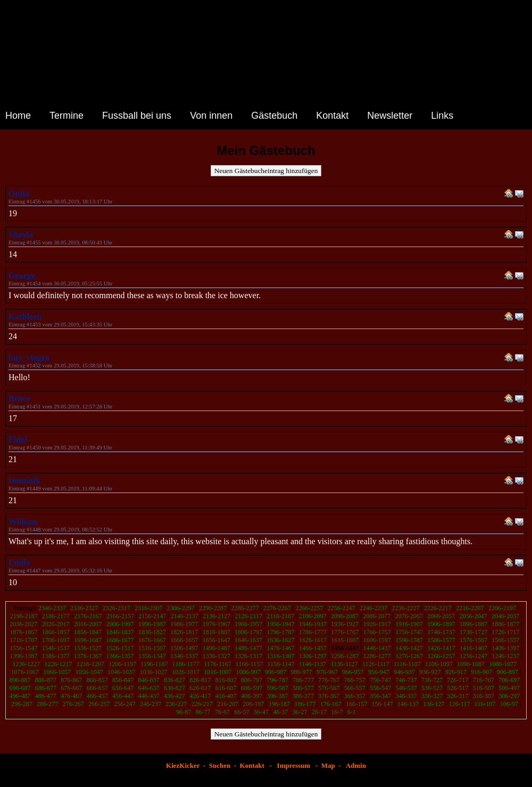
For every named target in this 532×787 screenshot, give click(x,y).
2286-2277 (245, 608)
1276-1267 (409, 656)
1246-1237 (505, 656)
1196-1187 (154, 664)
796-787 (278, 680)
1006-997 (248, 672)
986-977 (302, 672)
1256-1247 (473, 656)
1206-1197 (122, 664)
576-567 (329, 688)
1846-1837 (120, 632)
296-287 (22, 704)
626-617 (200, 688)
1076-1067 (25, 672)
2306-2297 (181, 608)
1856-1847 (88, 632)
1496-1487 (217, 648)
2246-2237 (373, 608)
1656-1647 (217, 640)
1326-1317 (248, 656)
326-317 (458, 696)
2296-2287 (213, 608)
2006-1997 (120, 624)
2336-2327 (84, 608)
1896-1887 (473, 624)
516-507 (484, 688)
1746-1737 (442, 632)
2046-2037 (505, 616)
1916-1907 (409, 624)
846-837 (148, 680)
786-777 (303, 680)
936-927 (430, 672)
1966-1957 (248, 624)
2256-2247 (342, 608)
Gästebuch (274, 116)
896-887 (20, 680)
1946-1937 (313, 624)
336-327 (432, 696)
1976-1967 (217, 624)
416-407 (226, 696)
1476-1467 (281, 648)
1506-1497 (184, 648)
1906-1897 (442, 624)
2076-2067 (409, 616)
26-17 (319, 712)
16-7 (337, 712)
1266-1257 (442, 656)
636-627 (174, 688)
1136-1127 (344, 664)
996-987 (276, 672)
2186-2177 (56, 616)
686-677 (46, 688)
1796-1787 (281, 632)
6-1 (352, 712)
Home (18, 116)
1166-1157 (249, 664)
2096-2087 (345, 616)
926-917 (456, 672)
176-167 (331, 704)
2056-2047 (473, 616)
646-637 (148, 688)
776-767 (329, 680)
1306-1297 (313, 656)
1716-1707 (23, 640)
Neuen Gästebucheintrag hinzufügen (266, 171)
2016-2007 (88, 624)
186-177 (305, 704)
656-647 (123, 688)
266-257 (99, 704)
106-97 (509, 704)
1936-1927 (345, 624)
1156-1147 (281, 664)
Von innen (211, 116)
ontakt (255, 765)
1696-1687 (88, 640)
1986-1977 (184, 624)
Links (442, 116)
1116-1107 (407, 664)
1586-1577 (442, 640)
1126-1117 (376, 664)
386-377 (303, 696)
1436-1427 (409, 648)
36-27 (300, 712)
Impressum (294, 765)
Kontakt (332, 116)
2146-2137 (185, 616)
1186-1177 (186, 664)
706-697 (509, 680)
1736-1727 (473, 632)
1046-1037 (121, 672)
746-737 (406, 680)
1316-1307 (281, 656)
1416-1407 (473, 648)
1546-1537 (56, 648)
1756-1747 (409, 632)
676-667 (71, 688)
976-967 (327, 672)
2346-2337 (52, 608)
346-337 (406, 696)
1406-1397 (505, 648)
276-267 (73, 704)
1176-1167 (217, 664)
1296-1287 (345, 656)
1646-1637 (248, 640)
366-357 (355, 696)
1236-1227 (26, 664)
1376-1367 (88, 656)
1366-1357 (120, 656)
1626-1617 (313, 640)
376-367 (329, 696)
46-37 (280, 712)
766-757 (355, 680)
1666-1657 (184, 640)
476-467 (71, 696)
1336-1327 (217, 656)
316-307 (484, 696)
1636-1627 (281, 640)
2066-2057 (441, 616)
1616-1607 (345, 640)
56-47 (261, 712)
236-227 (176, 704)
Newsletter (390, 116)
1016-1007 (218, 672)
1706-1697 (56, 640)
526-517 (458, 688)
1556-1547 (23, 648)
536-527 (432, 688)
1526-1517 (120, 648)
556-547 (380, 688)
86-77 (203, 712)
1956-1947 (281, 624)
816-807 (226, 680)
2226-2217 (438, 608)
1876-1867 (23, 632)
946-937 (404, 672)
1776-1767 (345, 632)
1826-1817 (184, 632)
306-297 (509, 696)
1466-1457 (313, 648)
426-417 (200, 696)
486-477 (46, 696)
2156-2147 (152, 616)
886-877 (46, 680)
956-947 (379, 672)
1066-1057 (57, 672)
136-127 (434, 704)
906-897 (508, 672)
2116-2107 (281, 616)
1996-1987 (152, 624)
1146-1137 (313, 664)
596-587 (278, 688)
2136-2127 (217, 616)
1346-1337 (184, 656)
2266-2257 (309, 608)
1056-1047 (89, 672)
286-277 (47, 704)
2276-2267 (277, 608)
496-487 (20, 696)
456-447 (123, 696)
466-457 (97, 696)
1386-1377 (56, 656)
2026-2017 (56, 624)
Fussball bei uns (137, 116)
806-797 (252, 680)
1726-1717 (505, 632)
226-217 (202, 704)
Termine (66, 116)
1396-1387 (23, 656)
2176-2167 (88, 616)
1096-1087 (471, 664)
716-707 (484, 680)
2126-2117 (249, 616)
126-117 (460, 704)
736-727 (432, 680)
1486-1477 (248, 648)
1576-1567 (473, 640)
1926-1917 (377, 624)
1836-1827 (152, 632)
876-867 (71, 680)
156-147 (383, 704)
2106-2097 (312, 616)
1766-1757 (377, 632)
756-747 (380, 680)
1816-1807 (217, 632)
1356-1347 (152, 656)
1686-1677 (120, 640)
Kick (186, 765)
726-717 (458, 680)
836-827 (174, 680)
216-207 (228, 704)
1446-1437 (377, 648)
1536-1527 (88, 648)
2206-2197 (502, 608)
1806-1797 (248, 632)
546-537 (406, 688)
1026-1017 (186, 672)
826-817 (200, 680)
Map (328, 765)
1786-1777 (313, 632)
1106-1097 (439, 664)
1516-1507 (152, 648)
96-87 (184, 712)
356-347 (380, 696)
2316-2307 (148, 608)
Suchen (220, 765)
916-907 (481, 672)
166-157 (356, 704)
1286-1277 (377, 656)
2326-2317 (117, 608)
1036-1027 (153, 672)
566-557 (355, 688)
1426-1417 (442, 648)
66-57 (242, 712)
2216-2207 (470, 608)
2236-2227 (405, 608)
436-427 (174, 696)
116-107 (485, 704)
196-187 (279, 704)
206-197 (254, 704)
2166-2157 (120, 616)
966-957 (353, 672)
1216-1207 (90, 664)
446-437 (148, 696)
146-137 (408, 704)
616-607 (226, 688)
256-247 (125, 704)
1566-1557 (505, 640)
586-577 (303, 688)
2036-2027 (23, 624)
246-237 (151, 704)
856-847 (123, 680)
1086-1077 (503, 664)
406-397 (252, 696)
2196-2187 (24, 616)
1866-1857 (56, 632)
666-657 (97, 688)
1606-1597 (377, 640)
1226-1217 (59, 664)
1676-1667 (152, 640)
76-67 (222, 712)
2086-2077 (377, 616)
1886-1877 (505, 624)
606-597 (252, 688)
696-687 (20, 688)
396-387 (278, 696)
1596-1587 (409, 640)
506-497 (509, 688)
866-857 (97, 680)
